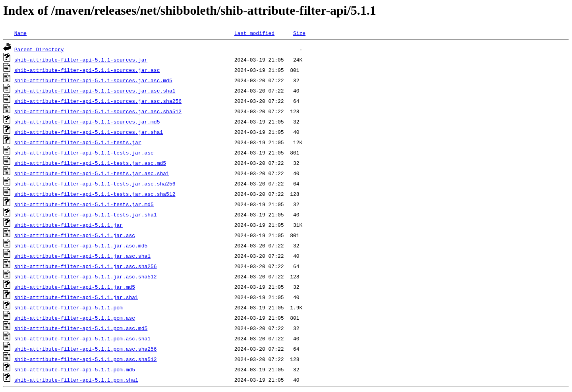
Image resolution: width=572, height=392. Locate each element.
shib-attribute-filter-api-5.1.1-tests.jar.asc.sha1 (92, 173)
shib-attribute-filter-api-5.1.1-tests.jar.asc (84, 153)
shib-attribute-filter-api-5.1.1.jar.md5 (75, 287)
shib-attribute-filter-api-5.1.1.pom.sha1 (76, 380)
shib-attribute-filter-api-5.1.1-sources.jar (81, 60)
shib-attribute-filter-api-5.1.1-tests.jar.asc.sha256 (95, 183)
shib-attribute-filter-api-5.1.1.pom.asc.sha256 (86, 349)
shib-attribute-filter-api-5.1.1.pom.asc (75, 318)
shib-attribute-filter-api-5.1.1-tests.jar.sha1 (86, 214)
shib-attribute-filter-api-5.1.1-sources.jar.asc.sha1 (95, 91)
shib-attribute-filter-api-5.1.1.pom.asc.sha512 (86, 359)
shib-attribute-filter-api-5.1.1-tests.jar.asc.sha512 (95, 194)
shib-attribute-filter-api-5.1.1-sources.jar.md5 (87, 122)
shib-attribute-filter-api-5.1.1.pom (69, 307)
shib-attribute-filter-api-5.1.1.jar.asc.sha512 (86, 276)
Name (20, 33)
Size (299, 33)
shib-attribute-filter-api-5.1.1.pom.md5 (75, 369)
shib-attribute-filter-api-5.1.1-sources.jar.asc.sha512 (98, 111)
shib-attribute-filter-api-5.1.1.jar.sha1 (76, 297)
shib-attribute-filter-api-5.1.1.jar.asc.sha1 (82, 256)
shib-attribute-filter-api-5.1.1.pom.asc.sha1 (82, 338)
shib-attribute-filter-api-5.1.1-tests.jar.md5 (84, 204)
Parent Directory (39, 49)
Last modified (254, 33)
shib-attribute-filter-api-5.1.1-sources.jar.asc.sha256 (98, 101)
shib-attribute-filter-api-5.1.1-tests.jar (78, 142)
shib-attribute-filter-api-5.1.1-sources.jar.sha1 (89, 132)
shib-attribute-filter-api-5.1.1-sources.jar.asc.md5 (93, 80)
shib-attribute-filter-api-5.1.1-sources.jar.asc (87, 70)
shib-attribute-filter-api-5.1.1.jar (69, 225)
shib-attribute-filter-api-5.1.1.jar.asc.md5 (81, 245)
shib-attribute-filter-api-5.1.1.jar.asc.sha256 (86, 266)
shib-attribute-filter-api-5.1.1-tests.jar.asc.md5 (90, 163)
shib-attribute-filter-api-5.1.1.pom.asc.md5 (81, 328)
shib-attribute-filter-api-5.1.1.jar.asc (75, 235)
